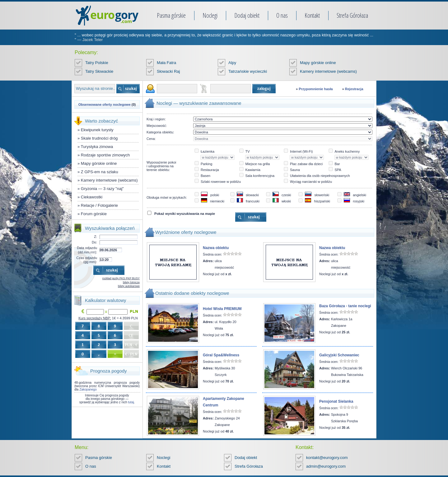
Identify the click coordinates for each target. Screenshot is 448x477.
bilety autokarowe (129, 286)
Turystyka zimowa (97, 147)
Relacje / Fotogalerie (99, 205)
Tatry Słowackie (99, 71)
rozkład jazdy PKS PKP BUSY (121, 278)
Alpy (232, 63)
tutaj (131, 402)
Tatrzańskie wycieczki (248, 71)
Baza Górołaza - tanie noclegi (345, 306)
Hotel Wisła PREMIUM (222, 309)
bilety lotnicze (131, 282)
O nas (282, 15)
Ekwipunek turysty (97, 130)
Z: (96, 237)
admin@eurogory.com (326, 466)
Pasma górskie (171, 15)
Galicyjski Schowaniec (339, 355)
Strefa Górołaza (352, 15)
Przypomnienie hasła (316, 89)
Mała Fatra (166, 63)
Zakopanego (88, 389)
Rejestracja (354, 89)
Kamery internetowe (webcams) (328, 71)
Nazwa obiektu (216, 248)
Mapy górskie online (318, 63)
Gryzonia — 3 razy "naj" (102, 189)
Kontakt (312, 15)
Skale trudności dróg (99, 138)
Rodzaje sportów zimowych (105, 155)
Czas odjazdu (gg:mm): (87, 260)
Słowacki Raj (168, 71)
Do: (94, 242)
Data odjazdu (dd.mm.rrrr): (87, 250)
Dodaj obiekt (247, 15)
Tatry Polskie (97, 63)
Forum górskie (94, 214)
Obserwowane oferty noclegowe (105, 104)
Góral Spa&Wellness (221, 355)
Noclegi (210, 15)
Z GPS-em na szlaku (100, 172)
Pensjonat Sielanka (336, 401)
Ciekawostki (92, 197)
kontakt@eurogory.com (327, 458)
